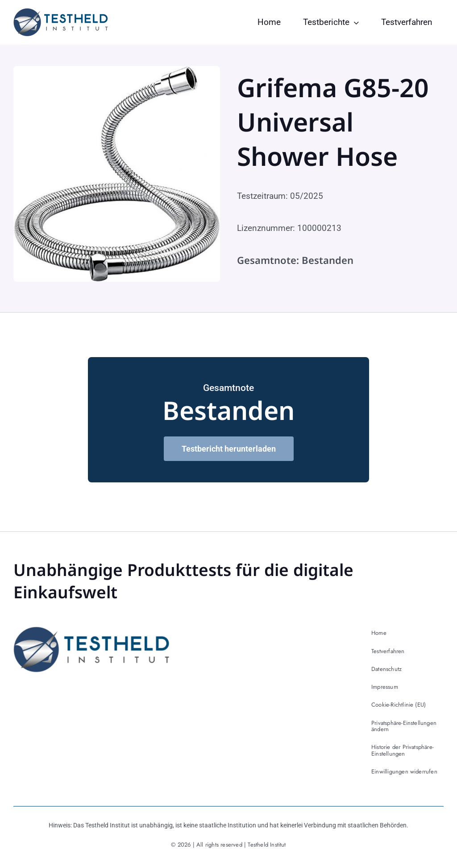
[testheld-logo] (61, 12)
